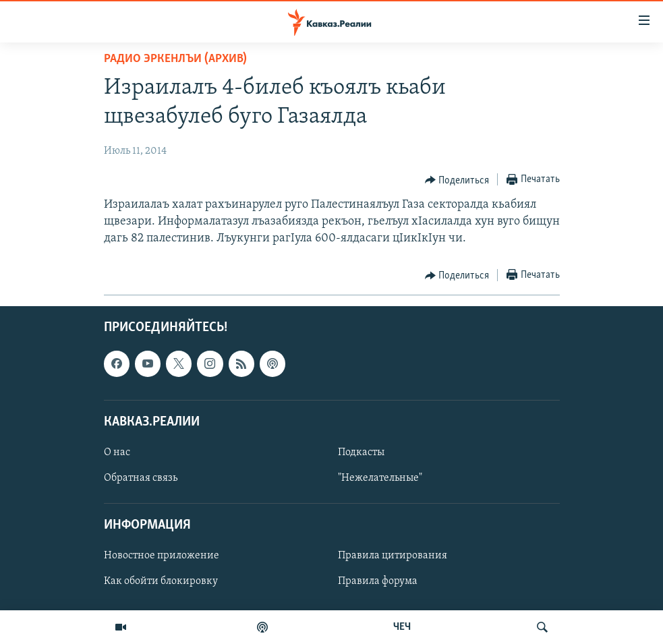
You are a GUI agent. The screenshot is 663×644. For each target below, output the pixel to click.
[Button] (457, 180)
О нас (117, 452)
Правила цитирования (393, 556)
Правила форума (378, 581)
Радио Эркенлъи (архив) (175, 59)
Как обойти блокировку (161, 581)
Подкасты (361, 452)
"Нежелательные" (380, 478)
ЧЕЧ (402, 627)
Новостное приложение (162, 556)
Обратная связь (141, 478)
